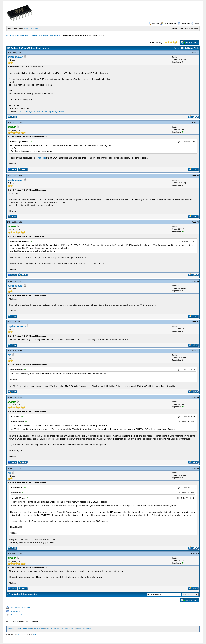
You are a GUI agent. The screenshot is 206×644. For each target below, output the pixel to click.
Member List (168, 24)
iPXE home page (25, 629)
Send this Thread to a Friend (22, 611)
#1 (198, 53)
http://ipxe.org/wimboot (55, 111)
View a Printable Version (20, 608)
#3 (198, 176)
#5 (198, 281)
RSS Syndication (84, 629)
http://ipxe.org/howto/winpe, (31, 111)
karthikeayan (15, 57)
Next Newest (29, 594)
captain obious (17, 326)
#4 (198, 222)
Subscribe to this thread (20, 615)
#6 (198, 322)
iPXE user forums (40, 36)
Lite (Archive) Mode (68, 629)
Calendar (184, 24)
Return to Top (38, 629)
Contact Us (13, 629)
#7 (198, 351)
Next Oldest (15, 594)
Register (35, 28)
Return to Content (52, 629)
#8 (198, 397)
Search (154, 24)
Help (195, 24)
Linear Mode (194, 48)
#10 (197, 553)
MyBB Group (38, 634)
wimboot (42, 158)
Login (26, 28)
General (54, 36)
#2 (198, 122)
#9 (198, 468)
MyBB (19, 634)
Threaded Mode (180, 48)
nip (9, 355)
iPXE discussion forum (18, 36)
